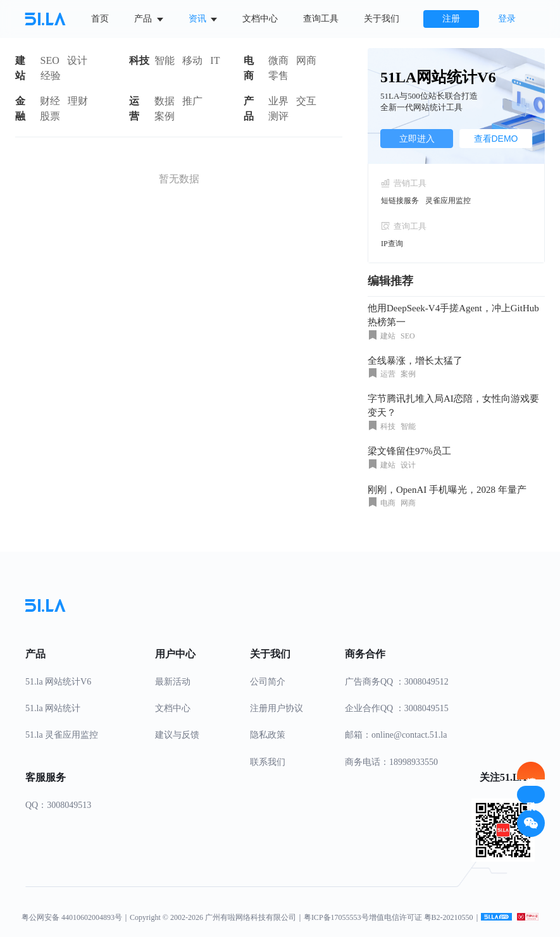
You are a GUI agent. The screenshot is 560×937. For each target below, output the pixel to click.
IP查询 (392, 244)
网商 (306, 60)
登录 (507, 19)
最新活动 (173, 682)
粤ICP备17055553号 (336, 917)
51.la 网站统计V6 (58, 682)
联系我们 (268, 762)
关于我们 (382, 19)
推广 (192, 101)
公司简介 (268, 682)
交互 (306, 101)
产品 (149, 19)
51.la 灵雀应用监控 (62, 735)
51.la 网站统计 (53, 708)
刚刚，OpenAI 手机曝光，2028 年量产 (447, 490)
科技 (139, 60)
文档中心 (260, 19)
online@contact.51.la (409, 735)
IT (215, 60)
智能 (165, 60)
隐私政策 (268, 735)
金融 (20, 109)
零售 (278, 76)
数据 (165, 101)
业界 (278, 101)
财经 (50, 101)
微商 (278, 60)
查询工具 (321, 19)
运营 (134, 109)
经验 (51, 76)
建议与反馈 (177, 735)
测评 (278, 116)
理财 (78, 101)
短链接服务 (400, 201)
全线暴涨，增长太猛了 (415, 361)
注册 (451, 19)
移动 (192, 60)
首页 (100, 19)
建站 (20, 68)
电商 (249, 68)
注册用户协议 (277, 708)
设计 (77, 60)
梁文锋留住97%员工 (410, 451)
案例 (165, 116)
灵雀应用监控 (448, 201)
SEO (50, 60)
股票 (50, 116)
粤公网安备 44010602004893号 (72, 917)
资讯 (203, 19)
